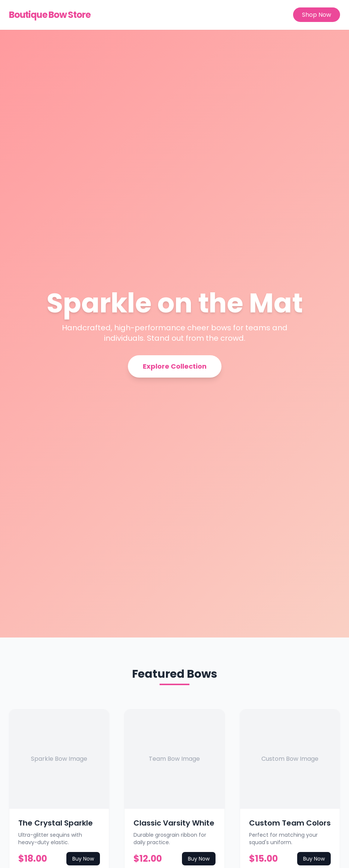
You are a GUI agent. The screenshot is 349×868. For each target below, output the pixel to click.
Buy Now (83, 859)
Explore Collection (175, 366)
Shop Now (317, 15)
